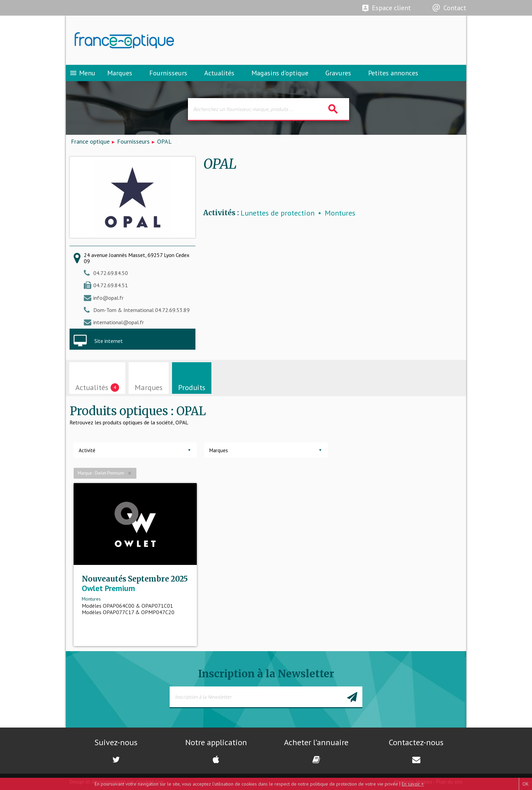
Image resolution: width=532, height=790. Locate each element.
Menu (82, 73)
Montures (340, 213)
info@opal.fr (108, 298)
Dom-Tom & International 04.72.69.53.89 (141, 310)
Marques (120, 73)
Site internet (109, 341)
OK (526, 784)
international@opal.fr (119, 322)
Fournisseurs (168, 73)
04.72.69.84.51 (111, 285)
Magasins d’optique (280, 73)
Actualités (219, 73)
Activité (87, 450)
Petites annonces (393, 73)
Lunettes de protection (278, 213)
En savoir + (413, 784)
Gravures (338, 73)
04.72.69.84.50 (111, 273)
